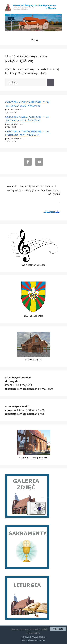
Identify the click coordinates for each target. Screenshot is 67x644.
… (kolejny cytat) (52, 211)
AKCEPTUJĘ (58, 629)
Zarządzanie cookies (33, 640)
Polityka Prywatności (34, 637)
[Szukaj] (51, 82)
